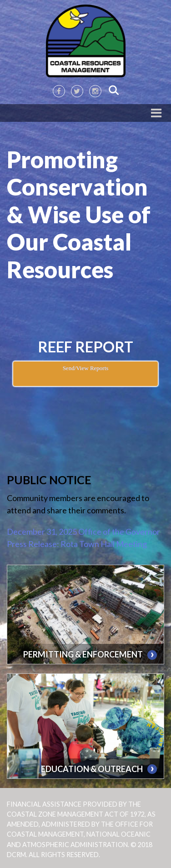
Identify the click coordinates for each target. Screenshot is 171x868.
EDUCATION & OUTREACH (92, 769)
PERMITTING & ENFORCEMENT (83, 654)
